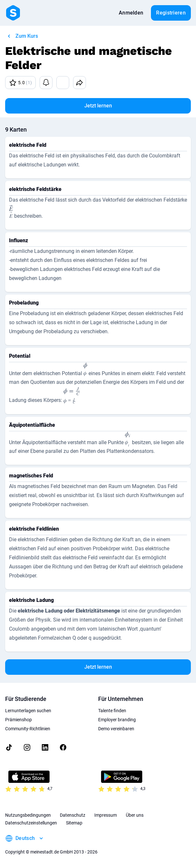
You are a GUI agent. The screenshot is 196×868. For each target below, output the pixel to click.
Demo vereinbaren (116, 729)
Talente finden (112, 711)
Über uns (135, 815)
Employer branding (117, 720)
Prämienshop (19, 720)
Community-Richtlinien (28, 729)
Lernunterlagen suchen (28, 711)
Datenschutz (73, 815)
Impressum (106, 815)
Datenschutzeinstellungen (31, 823)
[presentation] (11, 213)
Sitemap (74, 823)
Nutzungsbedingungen (28, 815)
